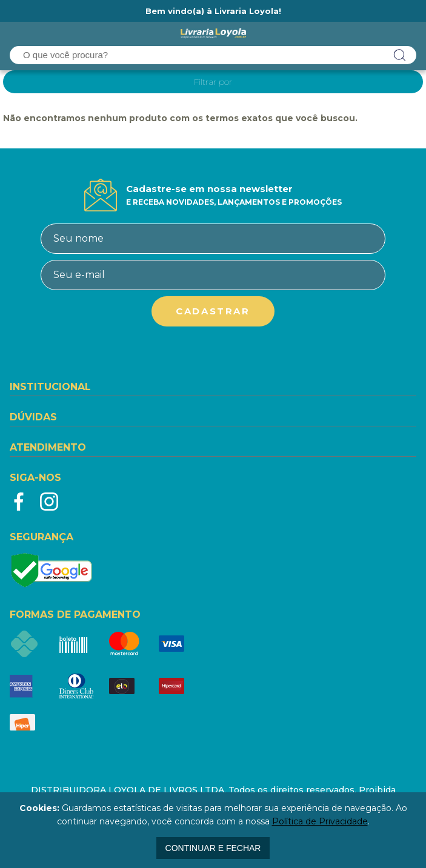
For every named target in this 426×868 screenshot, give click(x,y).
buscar (400, 55)
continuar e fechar (213, 848)
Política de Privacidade (320, 821)
